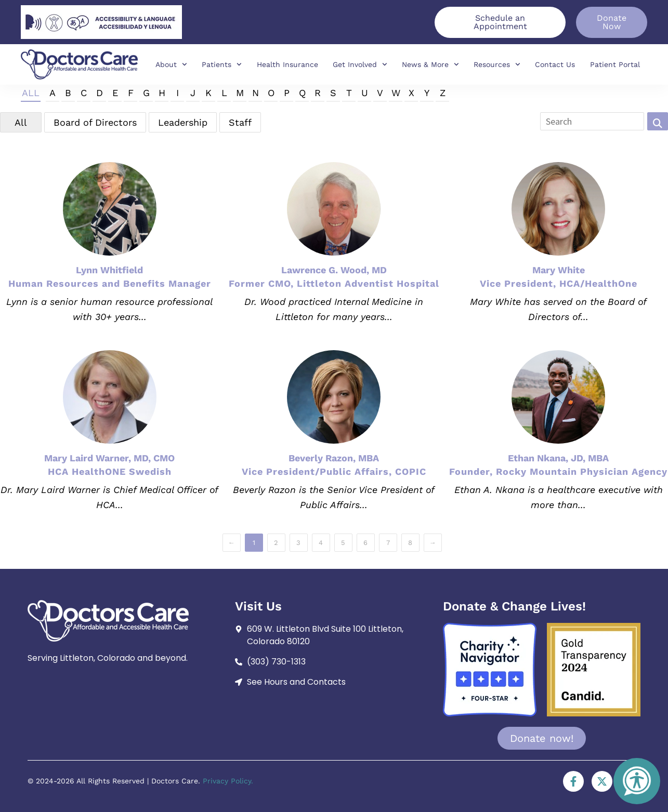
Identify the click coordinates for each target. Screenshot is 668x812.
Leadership (183, 122)
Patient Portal (615, 64)
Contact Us (555, 64)
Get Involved (360, 64)
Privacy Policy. (228, 781)
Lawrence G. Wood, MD (334, 270)
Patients (222, 64)
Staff (240, 122)
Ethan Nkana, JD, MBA (558, 458)
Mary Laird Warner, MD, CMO (109, 458)
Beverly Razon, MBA (334, 458)
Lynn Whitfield (109, 270)
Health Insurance (287, 64)
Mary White (559, 270)
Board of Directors (95, 122)
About (171, 64)
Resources (497, 64)
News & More (430, 64)
